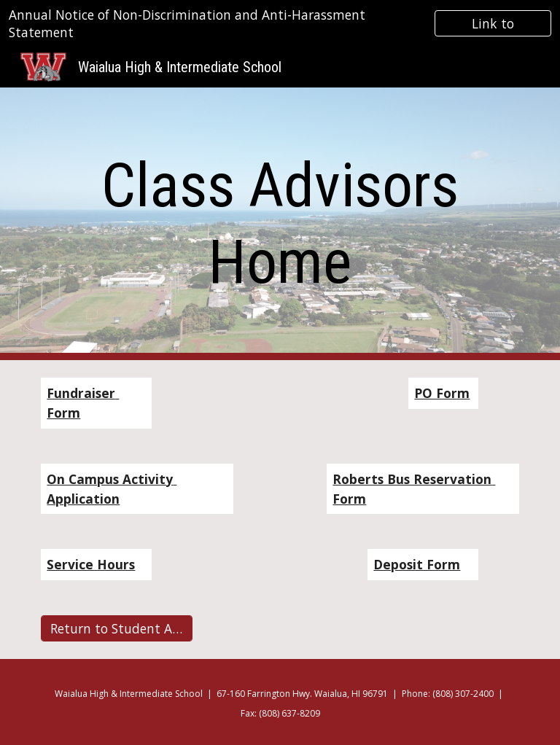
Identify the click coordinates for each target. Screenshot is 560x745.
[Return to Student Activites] (116, 629)
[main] (280, 224)
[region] (280, 23)
